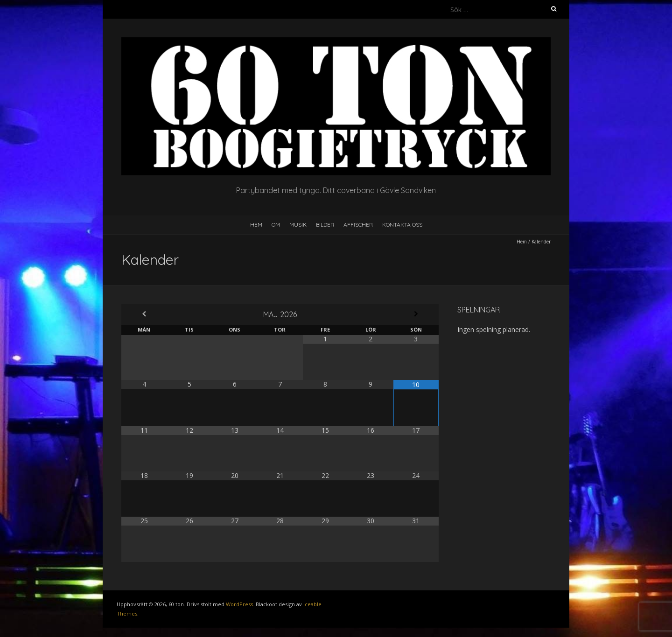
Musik (298, 225)
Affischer (358, 225)
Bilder (325, 225)
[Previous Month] (144, 314)
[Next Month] (416, 314)
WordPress (239, 604)
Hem (256, 225)
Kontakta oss (402, 225)
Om (276, 225)
